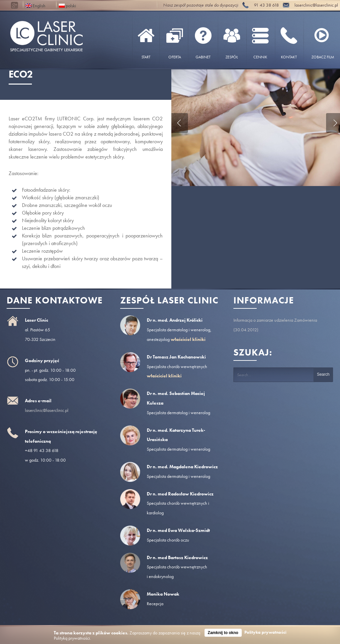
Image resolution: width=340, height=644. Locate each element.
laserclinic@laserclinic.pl (47, 410)
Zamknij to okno (223, 633)
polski (67, 5)
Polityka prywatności (265, 632)
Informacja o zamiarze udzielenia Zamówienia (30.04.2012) (275, 325)
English (36, 5)
